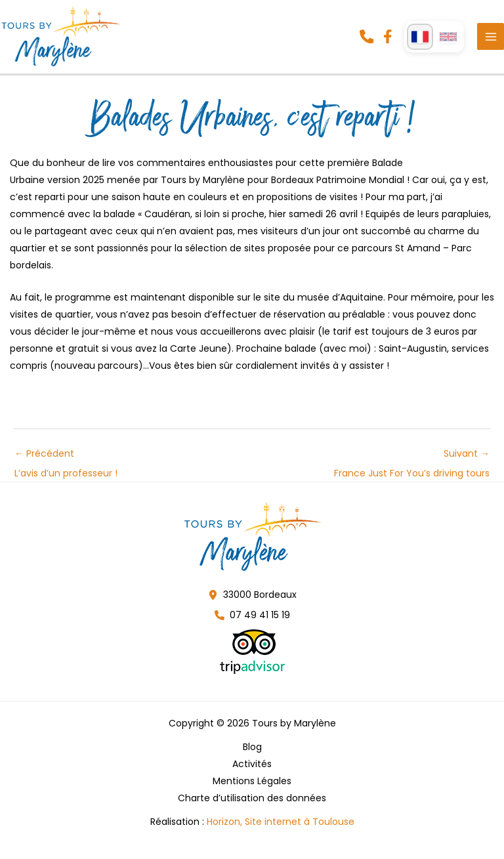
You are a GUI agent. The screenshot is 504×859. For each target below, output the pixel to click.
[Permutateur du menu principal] (491, 42)
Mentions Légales (252, 790)
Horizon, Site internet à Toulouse (281, 831)
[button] (366, 41)
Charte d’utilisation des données (252, 807)
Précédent (66, 466)
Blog (252, 756)
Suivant (412, 466)
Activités (252, 773)
